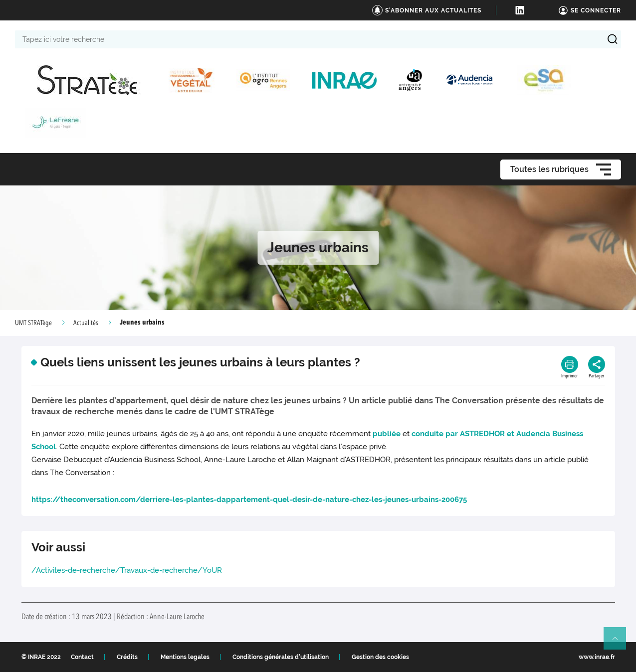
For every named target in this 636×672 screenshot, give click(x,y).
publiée (387, 434)
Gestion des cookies (380, 657)
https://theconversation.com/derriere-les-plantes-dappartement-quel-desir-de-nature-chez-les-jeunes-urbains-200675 (249, 500)
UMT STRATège (33, 323)
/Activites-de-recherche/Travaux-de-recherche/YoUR (127, 570)
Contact (82, 657)
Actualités (86, 323)
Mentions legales (185, 657)
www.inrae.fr (597, 657)
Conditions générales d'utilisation (281, 657)
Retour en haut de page (619, 643)
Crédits (127, 657)
